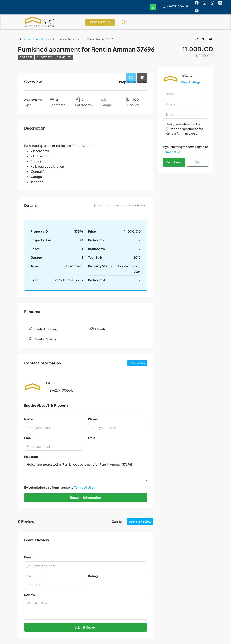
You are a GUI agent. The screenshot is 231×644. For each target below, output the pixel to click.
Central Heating (46, 329)
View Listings (137, 363)
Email (28, 438)
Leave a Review (140, 521)
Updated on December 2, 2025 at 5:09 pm (120, 205)
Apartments (44, 39)
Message (31, 457)
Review (30, 595)
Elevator (101, 329)
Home (27, 39)
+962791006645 (62, 390)
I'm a (92, 438)
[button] (196, 39)
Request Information (85, 497)
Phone (93, 419)
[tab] (131, 78)
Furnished (64, 57)
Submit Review (85, 627)
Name (29, 419)
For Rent (26, 57)
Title (27, 576)
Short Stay (44, 57)
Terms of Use (84, 487)
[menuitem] (124, 22)
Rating (93, 576)
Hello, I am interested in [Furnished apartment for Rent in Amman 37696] (86, 471)
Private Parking (45, 339)
